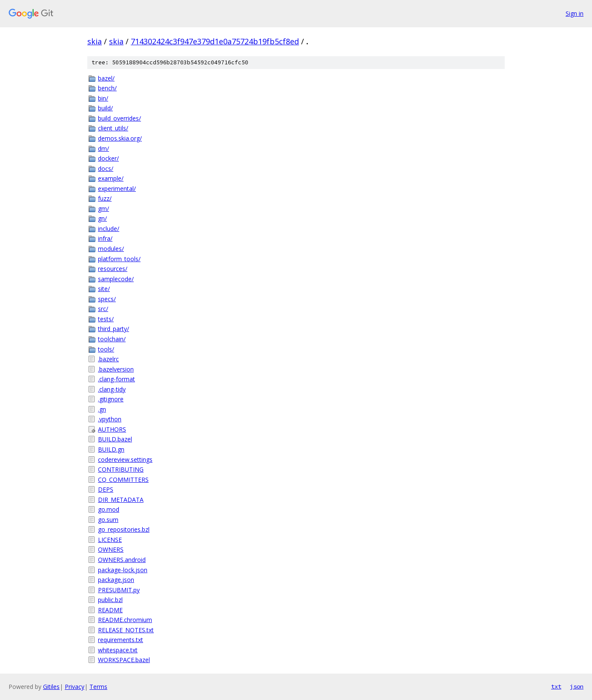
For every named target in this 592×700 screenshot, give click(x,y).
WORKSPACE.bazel (124, 660)
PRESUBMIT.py (119, 590)
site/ (104, 289)
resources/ (113, 269)
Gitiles (51, 687)
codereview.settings (125, 459)
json (577, 686)
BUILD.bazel (115, 439)
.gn (102, 409)
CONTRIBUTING (121, 469)
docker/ (108, 158)
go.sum (108, 520)
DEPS (106, 489)
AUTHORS (112, 429)
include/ (109, 229)
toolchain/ (112, 339)
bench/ (107, 88)
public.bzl (110, 600)
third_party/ (114, 329)
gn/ (102, 218)
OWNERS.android (122, 560)
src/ (103, 309)
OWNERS (111, 549)
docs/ (106, 169)
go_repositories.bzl (124, 529)
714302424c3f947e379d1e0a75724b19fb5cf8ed (215, 41)
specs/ (107, 299)
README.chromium (125, 620)
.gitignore (111, 399)
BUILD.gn (111, 449)
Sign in (575, 13)
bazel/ (106, 78)
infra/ (105, 238)
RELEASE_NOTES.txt (126, 630)
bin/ (103, 98)
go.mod (109, 509)
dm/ (103, 148)
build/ (105, 108)
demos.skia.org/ (120, 138)
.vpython (110, 419)
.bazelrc (108, 359)
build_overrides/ (119, 118)
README (110, 610)
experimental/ (117, 189)
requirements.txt (121, 640)
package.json (116, 580)
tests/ (106, 319)
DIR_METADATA (121, 500)
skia (95, 41)
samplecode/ (116, 279)
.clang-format (116, 379)
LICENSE (110, 540)
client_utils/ (113, 128)
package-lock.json (123, 570)
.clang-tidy (112, 389)
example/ (111, 178)
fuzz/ (105, 198)
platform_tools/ (119, 259)
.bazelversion (116, 369)
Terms (98, 687)
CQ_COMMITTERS (123, 480)
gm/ (103, 209)
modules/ (111, 249)
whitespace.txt (118, 650)
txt (556, 686)
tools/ (106, 349)
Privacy (75, 687)
